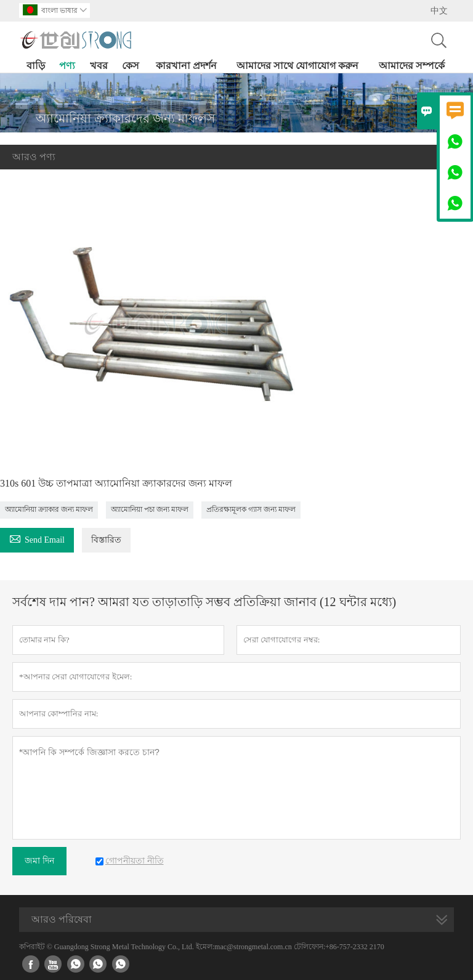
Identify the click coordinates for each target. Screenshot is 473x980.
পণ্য (67, 66)
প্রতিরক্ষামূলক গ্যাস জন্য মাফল (251, 509)
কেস (131, 66)
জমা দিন (39, 861)
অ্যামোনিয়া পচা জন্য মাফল (150, 509)
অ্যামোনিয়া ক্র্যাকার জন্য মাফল (49, 509)
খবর (99, 66)
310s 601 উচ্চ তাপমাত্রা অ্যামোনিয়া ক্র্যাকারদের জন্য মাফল (116, 483)
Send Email (37, 538)
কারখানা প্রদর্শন (186, 66)
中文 (439, 11)
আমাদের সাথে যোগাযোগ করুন (297, 66)
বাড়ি (36, 66)
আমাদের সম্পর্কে (412, 66)
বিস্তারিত (106, 540)
